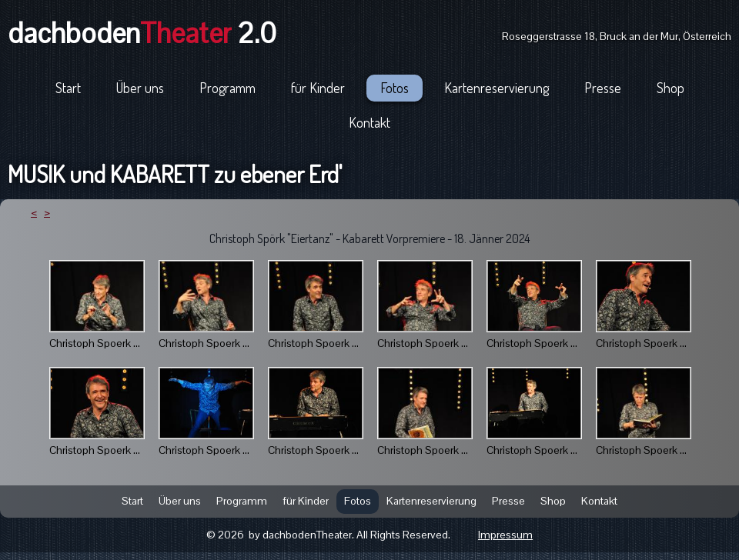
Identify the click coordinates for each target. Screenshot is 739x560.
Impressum (505, 535)
